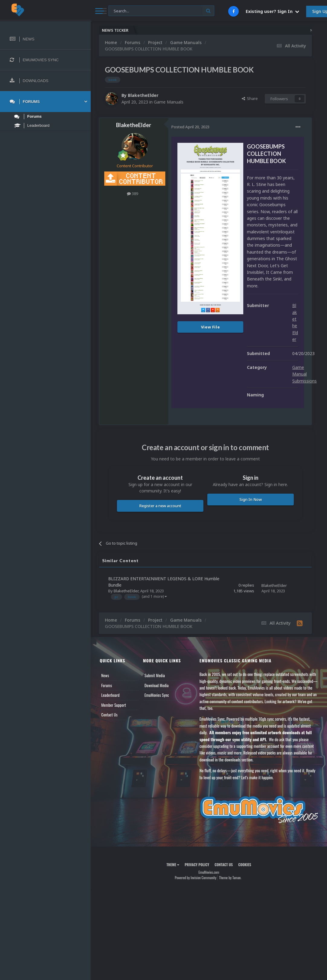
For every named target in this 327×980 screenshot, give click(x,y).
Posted (190, 127)
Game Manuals (169, 102)
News (105, 675)
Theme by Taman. (230, 878)
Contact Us (109, 715)
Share (250, 98)
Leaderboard (110, 695)
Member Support (114, 705)
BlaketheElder (143, 95)
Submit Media (155, 675)
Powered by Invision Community (196, 878)
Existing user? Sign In (272, 11)
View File (210, 327)
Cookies (245, 865)
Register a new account (160, 506)
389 (133, 194)
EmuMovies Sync (157, 695)
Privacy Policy (197, 865)
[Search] (161, 11)
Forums (107, 685)
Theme (173, 865)
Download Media (157, 685)
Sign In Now (251, 499)
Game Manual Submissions (304, 374)
